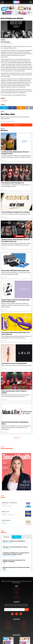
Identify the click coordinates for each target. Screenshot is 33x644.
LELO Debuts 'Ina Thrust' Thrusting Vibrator (14, 363)
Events (3, 497)
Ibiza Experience (6, 520)
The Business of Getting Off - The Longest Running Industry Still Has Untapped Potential (16, 554)
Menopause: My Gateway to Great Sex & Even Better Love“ (16, 568)
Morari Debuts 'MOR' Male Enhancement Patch (15, 271)
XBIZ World (9, 626)
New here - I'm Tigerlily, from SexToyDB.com (14, 541)
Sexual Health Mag (7, 449)
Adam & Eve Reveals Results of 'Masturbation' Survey (15, 423)
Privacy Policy (17, 597)
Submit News (16, 588)
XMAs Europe (6, 512)
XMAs (24, 630)
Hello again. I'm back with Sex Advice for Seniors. (15, 547)
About (16, 595)
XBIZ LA (24, 622)
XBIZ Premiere (9, 628)
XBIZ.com (9, 622)
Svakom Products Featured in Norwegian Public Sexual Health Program (16, 301)
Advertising (17, 591)
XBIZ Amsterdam (24, 626)
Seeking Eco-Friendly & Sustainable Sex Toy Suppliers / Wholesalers (14, 561)
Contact (16, 593)
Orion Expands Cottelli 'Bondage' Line (13, 183)
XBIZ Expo (24, 628)
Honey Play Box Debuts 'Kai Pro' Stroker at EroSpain (14, 392)
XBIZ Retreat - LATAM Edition (10, 503)
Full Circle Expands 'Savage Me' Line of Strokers (16, 212)
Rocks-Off (4, 101)
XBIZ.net (4, 532)
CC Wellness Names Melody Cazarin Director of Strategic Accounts (15, 153)
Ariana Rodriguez (5, 42)
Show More (17, 438)
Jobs (16, 537)
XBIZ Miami (24, 624)
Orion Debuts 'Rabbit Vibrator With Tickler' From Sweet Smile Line (16, 333)
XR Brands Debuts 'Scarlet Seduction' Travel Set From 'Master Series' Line (16, 240)
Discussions (6, 537)
